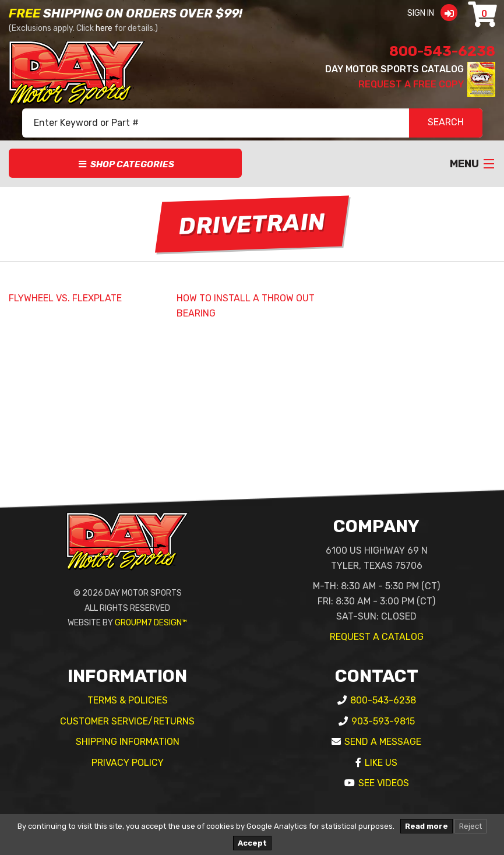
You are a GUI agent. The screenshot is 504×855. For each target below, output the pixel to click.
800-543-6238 (442, 51)
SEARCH (446, 123)
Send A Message (383, 742)
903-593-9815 (383, 721)
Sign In (436, 13)
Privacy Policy (128, 763)
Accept (252, 843)
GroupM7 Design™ (151, 623)
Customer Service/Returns (127, 721)
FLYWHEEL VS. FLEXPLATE (65, 298)
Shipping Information (128, 742)
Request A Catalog (377, 637)
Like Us (381, 763)
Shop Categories (126, 164)
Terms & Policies (128, 700)
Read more (427, 826)
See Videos (384, 783)
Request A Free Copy (411, 84)
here (104, 28)
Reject (470, 826)
